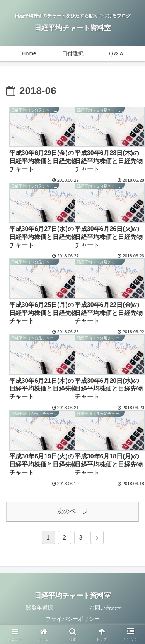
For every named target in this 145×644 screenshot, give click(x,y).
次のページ (73, 511)
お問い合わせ (106, 608)
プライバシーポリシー (73, 619)
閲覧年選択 (39, 608)
